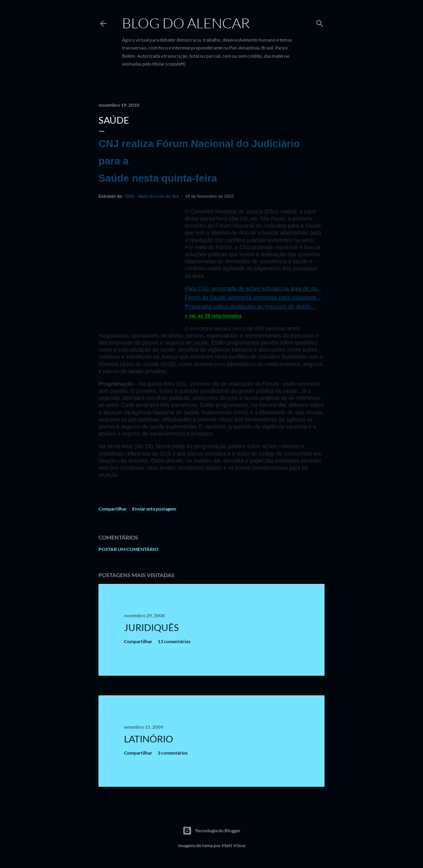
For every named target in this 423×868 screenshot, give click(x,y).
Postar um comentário (129, 549)
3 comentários (173, 753)
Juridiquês (151, 627)
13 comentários (174, 641)
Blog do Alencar (186, 23)
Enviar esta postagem (154, 509)
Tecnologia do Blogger (211, 831)
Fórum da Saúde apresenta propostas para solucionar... (253, 297)
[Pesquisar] (320, 22)
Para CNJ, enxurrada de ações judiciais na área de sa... (253, 288)
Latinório (149, 739)
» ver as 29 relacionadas (213, 316)
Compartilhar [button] (113, 509)
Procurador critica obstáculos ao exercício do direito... (250, 306)
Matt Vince (233, 845)
